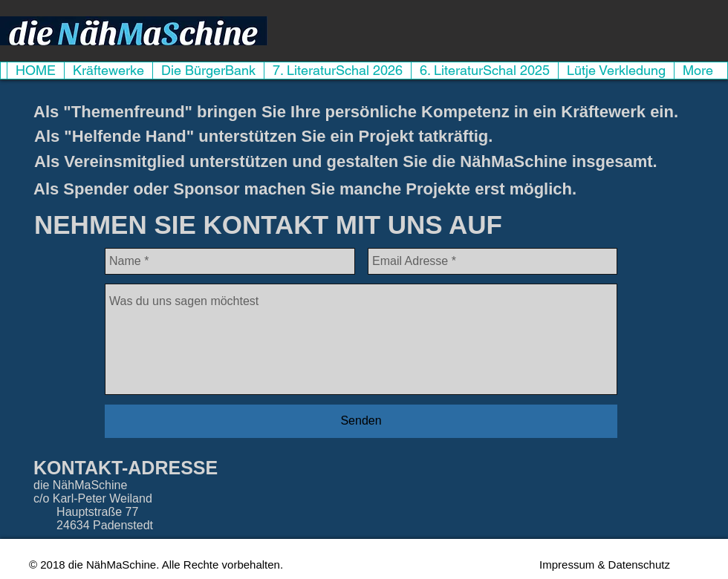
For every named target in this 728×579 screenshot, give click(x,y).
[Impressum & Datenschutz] (605, 564)
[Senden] (361, 421)
